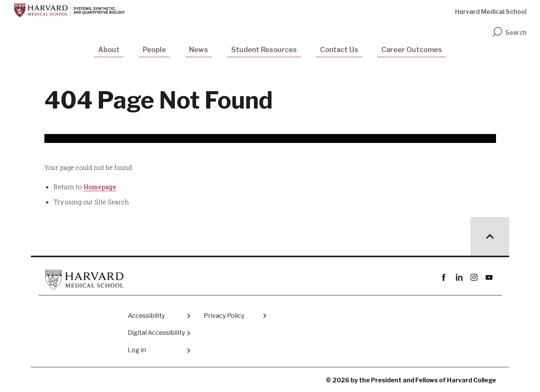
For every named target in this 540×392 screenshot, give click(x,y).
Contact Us (339, 50)
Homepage (100, 187)
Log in (137, 350)
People (154, 50)
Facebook (444, 277)
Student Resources (264, 50)
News (199, 50)
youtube (489, 277)
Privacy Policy (224, 316)
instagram (474, 277)
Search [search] (509, 33)
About (109, 50)
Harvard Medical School (491, 12)
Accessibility (146, 316)
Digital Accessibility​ (156, 333)
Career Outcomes (412, 50)
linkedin (459, 277)
